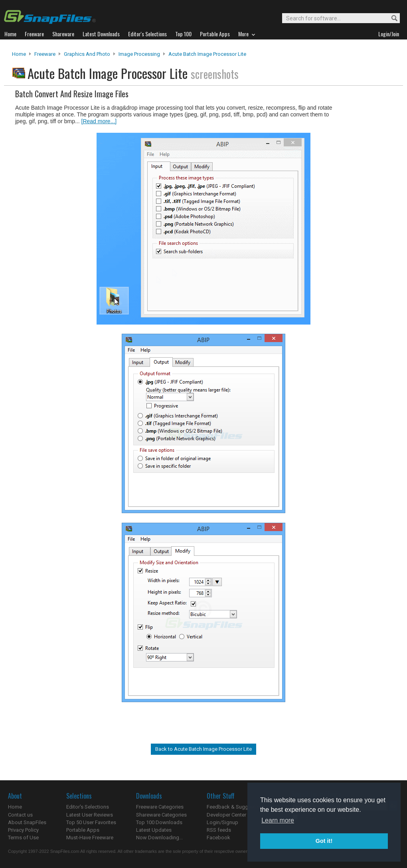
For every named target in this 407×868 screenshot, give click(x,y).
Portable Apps (83, 830)
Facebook (218, 837)
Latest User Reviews (90, 815)
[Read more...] (99, 121)
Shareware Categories (161, 815)
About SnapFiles (27, 822)
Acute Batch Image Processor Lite (207, 54)
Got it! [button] (324, 841)
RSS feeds (219, 830)
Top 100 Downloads (159, 822)
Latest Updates (154, 830)
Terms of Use (23, 837)
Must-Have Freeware (90, 837)
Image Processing (139, 54)
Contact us (20, 815)
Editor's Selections (88, 807)
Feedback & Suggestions (236, 807)
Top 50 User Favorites (91, 822)
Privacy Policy (23, 830)
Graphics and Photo (87, 54)
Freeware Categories (160, 807)
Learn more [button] (278, 820)
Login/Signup (222, 822)
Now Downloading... (159, 837)
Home (19, 54)
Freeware (45, 54)
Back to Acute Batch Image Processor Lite (203, 749)
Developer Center (226, 815)
